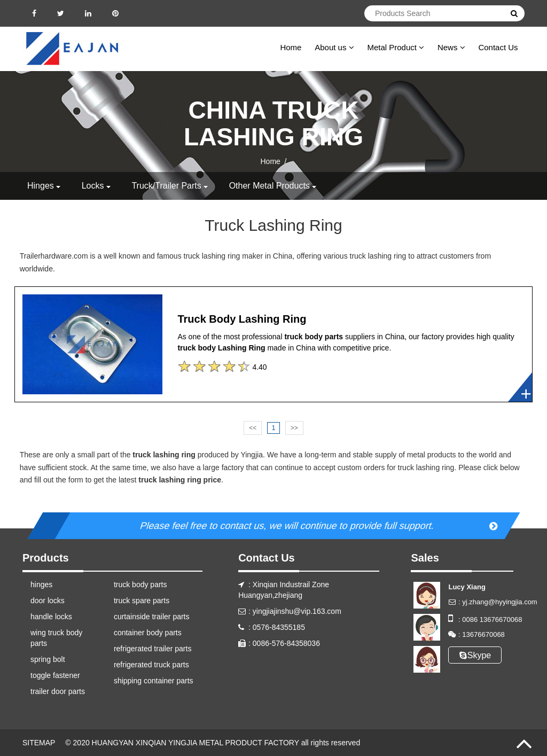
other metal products (269, 186)
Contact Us (498, 47)
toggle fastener (55, 675)
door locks (48, 601)
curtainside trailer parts (152, 617)
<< (253, 428)
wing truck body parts (56, 638)
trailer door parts (58, 691)
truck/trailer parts (166, 186)
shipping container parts (154, 681)
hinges (41, 186)
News (451, 47)
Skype (475, 655)
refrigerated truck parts (151, 665)
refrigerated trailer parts (153, 649)
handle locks (51, 617)
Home (291, 47)
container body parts (148, 633)
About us (334, 47)
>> (294, 428)
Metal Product (396, 47)
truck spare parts (142, 601)
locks (93, 186)
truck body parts (140, 584)
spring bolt (48, 659)
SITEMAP (39, 743)
